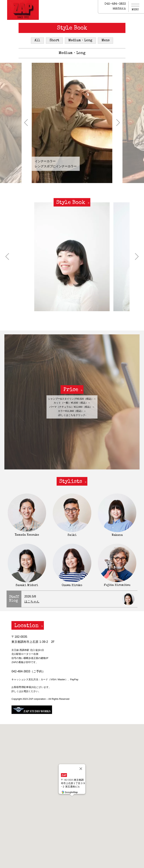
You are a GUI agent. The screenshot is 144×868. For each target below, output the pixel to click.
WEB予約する (119, 8)
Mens (106, 40)
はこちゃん (32, 601)
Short (54, 40)
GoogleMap (69, 792)
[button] (26, 123)
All (37, 40)
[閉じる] (81, 769)
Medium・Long (80, 40)
